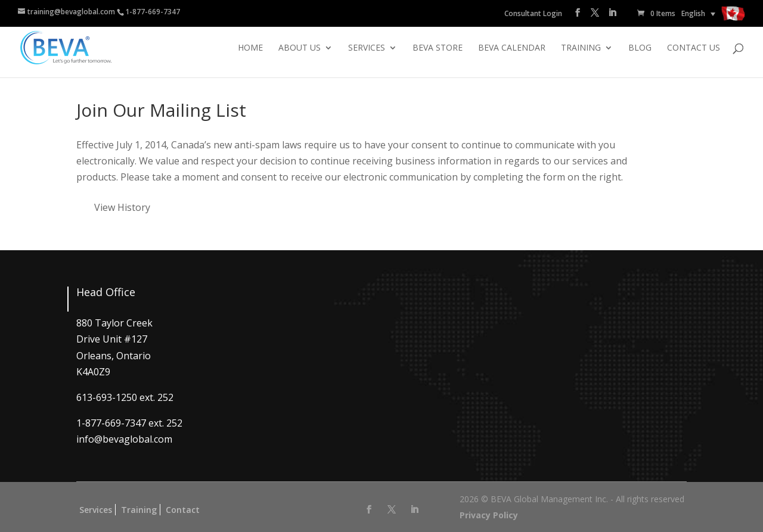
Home (250, 48)
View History (122, 207)
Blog (640, 48)
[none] (698, 13)
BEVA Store (438, 48)
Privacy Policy (489, 515)
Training (581, 48)
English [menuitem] (693, 13)
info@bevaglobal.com (124, 439)
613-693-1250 (107, 397)
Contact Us (694, 48)
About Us (300, 48)
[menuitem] (698, 13)
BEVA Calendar (512, 48)
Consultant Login (533, 13)
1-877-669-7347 (153, 12)
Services (367, 48)
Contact (183, 510)
